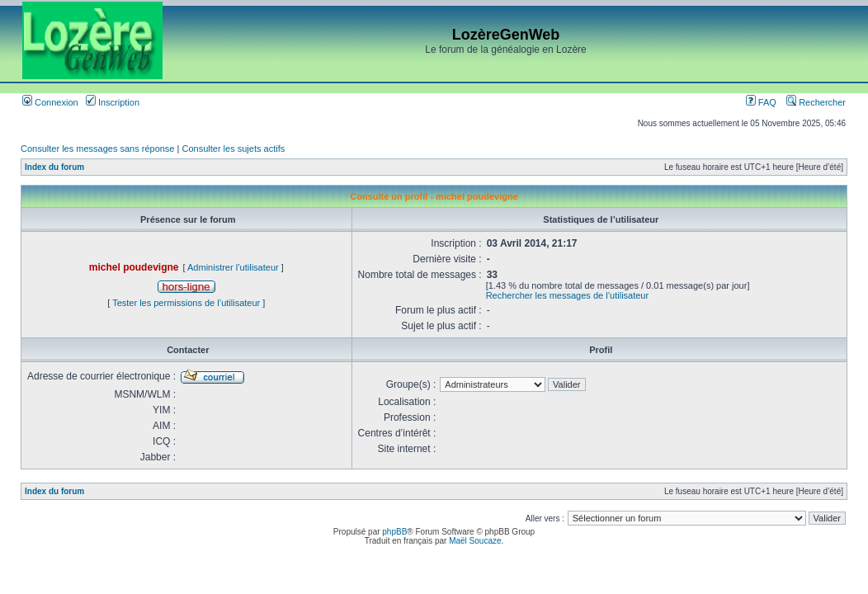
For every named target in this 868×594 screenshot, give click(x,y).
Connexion (50, 102)
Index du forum (54, 167)
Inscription (113, 102)
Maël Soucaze (475, 541)
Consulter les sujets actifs (233, 148)
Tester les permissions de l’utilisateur (186, 303)
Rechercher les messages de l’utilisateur (567, 295)
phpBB (394, 532)
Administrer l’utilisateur (233, 267)
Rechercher (816, 102)
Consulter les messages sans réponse (97, 148)
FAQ (761, 102)
